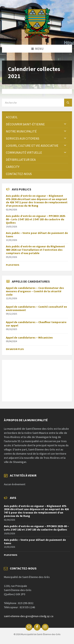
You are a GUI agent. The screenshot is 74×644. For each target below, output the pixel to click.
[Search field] (37, 103)
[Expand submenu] (65, 124)
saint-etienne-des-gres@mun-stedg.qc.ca (29, 616)
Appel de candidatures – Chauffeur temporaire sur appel (36, 324)
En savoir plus (15, 349)
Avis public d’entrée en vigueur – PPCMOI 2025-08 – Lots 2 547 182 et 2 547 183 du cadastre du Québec (36, 219)
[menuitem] (37, 117)
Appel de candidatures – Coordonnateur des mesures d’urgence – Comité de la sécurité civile (35, 291)
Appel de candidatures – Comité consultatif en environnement (36, 308)
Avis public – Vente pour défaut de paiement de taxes (37, 235)
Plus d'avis (13, 265)
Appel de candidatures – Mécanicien (29, 338)
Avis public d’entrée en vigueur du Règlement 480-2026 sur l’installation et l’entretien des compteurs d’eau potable (35, 250)
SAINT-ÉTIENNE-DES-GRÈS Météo (37, 379)
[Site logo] (37, 37)
